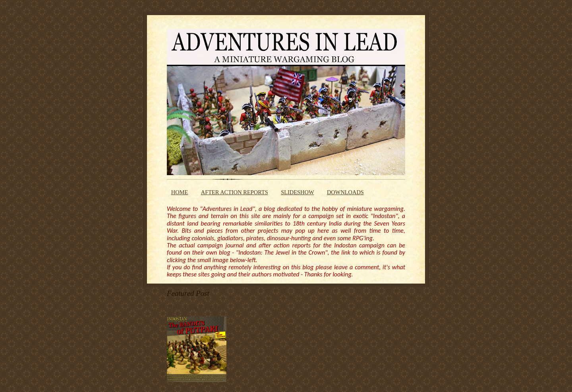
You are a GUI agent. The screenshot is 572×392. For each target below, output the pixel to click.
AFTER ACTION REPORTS (235, 192)
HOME (180, 192)
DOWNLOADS (345, 192)
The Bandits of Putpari (195, 307)
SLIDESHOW (297, 192)
